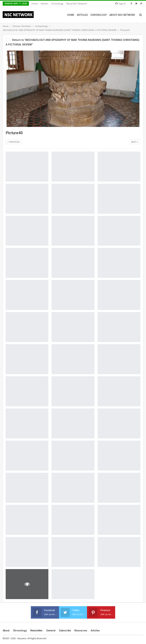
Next (135, 142)
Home (35, 4)
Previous (14, 142)
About (6, 631)
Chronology (57, 4)
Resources (81, 631)
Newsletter (36, 631)
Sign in (120, 4)
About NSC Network (77, 4)
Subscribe (65, 631)
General (51, 631)
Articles (44, 4)
